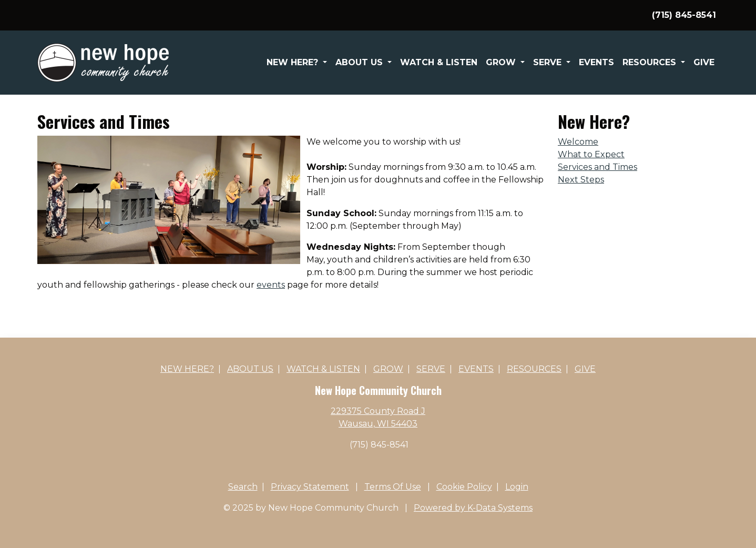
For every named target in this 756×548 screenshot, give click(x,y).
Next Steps (581, 180)
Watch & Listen (439, 62)
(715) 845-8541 (379, 445)
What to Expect (591, 154)
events (271, 285)
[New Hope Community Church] (103, 62)
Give (704, 62)
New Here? (294, 62)
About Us (360, 62)
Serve (549, 62)
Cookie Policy (464, 487)
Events (596, 62)
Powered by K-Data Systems (473, 508)
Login (517, 487)
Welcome (578, 142)
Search (243, 487)
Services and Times (597, 167)
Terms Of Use (393, 487)
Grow (502, 62)
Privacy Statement (310, 487)
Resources (651, 62)
